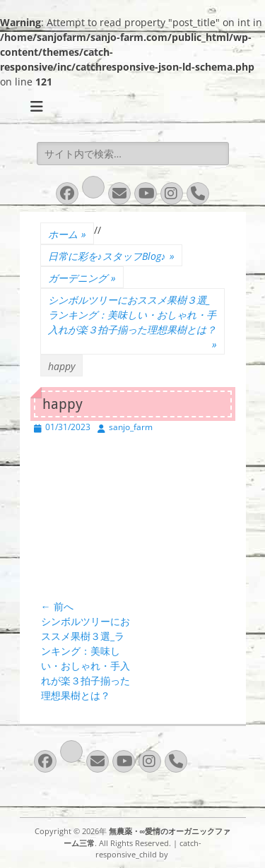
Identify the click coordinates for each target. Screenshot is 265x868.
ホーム (67, 234)
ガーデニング (82, 278)
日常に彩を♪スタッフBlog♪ (111, 256)
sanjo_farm (131, 427)
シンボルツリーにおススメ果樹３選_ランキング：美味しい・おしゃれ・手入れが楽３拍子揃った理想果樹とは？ (132, 322)
